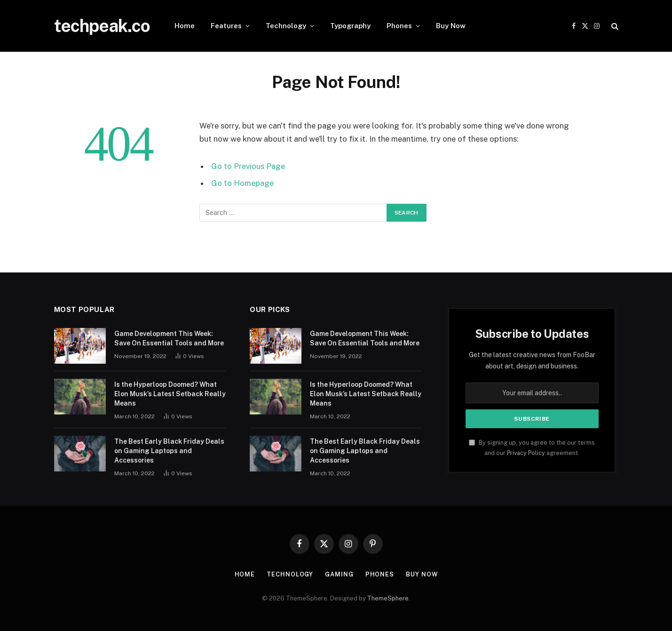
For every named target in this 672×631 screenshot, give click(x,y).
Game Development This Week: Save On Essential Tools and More (169, 338)
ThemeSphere (388, 598)
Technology (286, 26)
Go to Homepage (242, 183)
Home (185, 26)
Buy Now (451, 26)
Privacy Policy (526, 453)
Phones (399, 26)
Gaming (339, 574)
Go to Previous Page (248, 166)
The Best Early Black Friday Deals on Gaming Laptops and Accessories (169, 451)
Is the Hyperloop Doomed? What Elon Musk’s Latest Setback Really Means (170, 394)
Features (226, 26)
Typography (350, 26)
